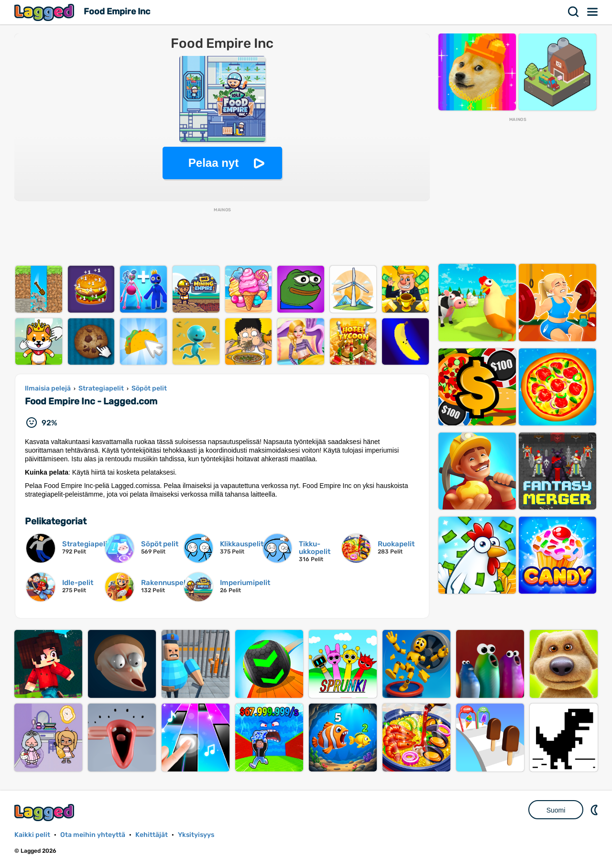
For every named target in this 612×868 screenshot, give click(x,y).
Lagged (45, 12)
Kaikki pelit (32, 835)
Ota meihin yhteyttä (93, 835)
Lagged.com (45, 812)
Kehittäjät (152, 835)
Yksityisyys (196, 835)
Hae (574, 12)
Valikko (593, 12)
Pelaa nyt (213, 163)
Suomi (556, 810)
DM (595, 810)
